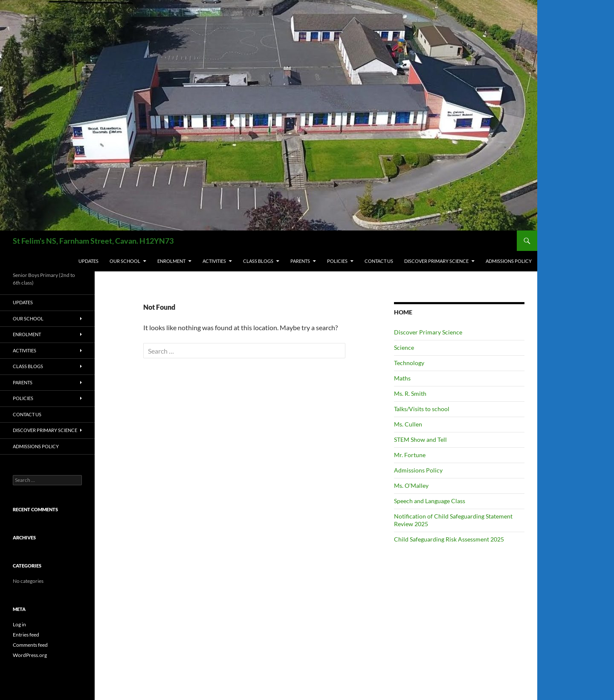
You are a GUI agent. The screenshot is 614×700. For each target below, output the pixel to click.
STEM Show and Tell (420, 439)
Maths (402, 378)
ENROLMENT (171, 261)
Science (404, 347)
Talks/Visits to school (422, 409)
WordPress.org (30, 655)
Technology (409, 363)
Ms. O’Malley (411, 485)
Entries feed (26, 635)
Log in (19, 624)
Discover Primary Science (436, 261)
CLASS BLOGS (258, 261)
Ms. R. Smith (410, 393)
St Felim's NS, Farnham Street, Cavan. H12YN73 (93, 241)
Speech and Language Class (430, 501)
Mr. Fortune (410, 455)
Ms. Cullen (408, 424)
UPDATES (88, 261)
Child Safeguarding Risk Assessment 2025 (449, 539)
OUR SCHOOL (125, 261)
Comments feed (30, 645)
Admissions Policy (509, 261)
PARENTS (300, 261)
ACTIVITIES (214, 261)
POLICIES (337, 261)
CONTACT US (379, 261)
